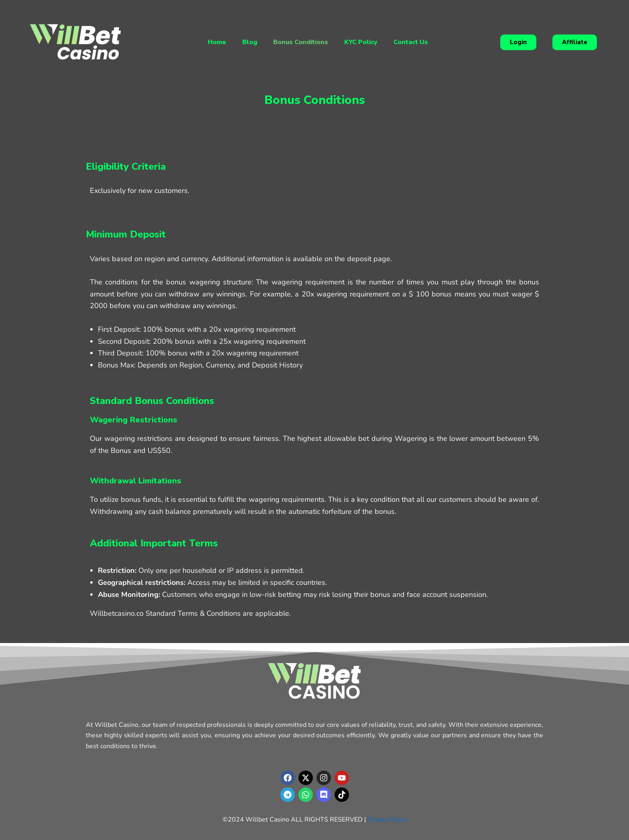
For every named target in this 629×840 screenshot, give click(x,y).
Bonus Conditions (301, 42)
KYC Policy (361, 42)
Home (217, 42)
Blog (250, 42)
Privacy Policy (387, 820)
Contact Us (411, 42)
